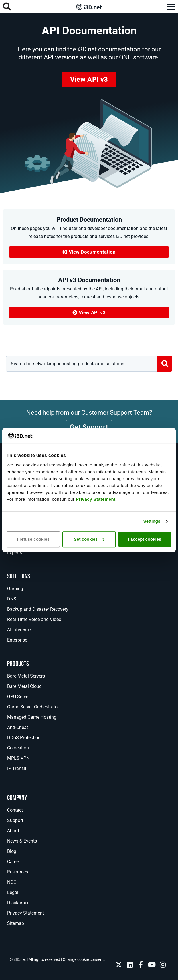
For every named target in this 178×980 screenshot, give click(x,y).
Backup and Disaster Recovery (38, 609)
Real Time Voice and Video (34, 619)
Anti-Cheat (18, 727)
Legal (13, 892)
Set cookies (89, 539)
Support (15, 820)
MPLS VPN (18, 758)
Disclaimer (18, 903)
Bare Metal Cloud (24, 686)
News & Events (22, 841)
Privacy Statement (96, 499)
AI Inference (19, 630)
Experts (15, 553)
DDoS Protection (24, 738)
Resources (18, 872)
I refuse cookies (33, 539)
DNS (12, 599)
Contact (15, 810)
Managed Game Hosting (32, 717)
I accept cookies (145, 539)
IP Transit (17, 768)
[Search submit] (165, 364)
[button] (171, 7)
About (13, 831)
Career (14, 862)
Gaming (15, 589)
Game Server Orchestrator (33, 707)
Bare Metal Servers (26, 676)
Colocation (18, 748)
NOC (12, 882)
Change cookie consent (83, 959)
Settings (152, 521)
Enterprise (17, 640)
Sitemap (16, 923)
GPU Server (18, 697)
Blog (12, 851)
